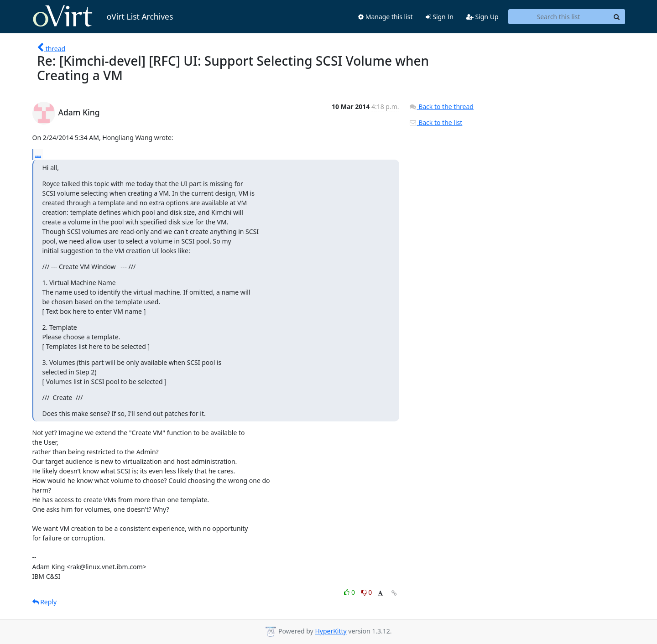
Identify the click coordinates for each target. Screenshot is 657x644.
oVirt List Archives (103, 16)
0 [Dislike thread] (367, 592)
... (38, 154)
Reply (45, 602)
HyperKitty (331, 631)
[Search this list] (559, 17)
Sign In (440, 17)
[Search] (617, 17)
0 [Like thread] (350, 592)
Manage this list (386, 17)
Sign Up (482, 17)
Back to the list (436, 122)
